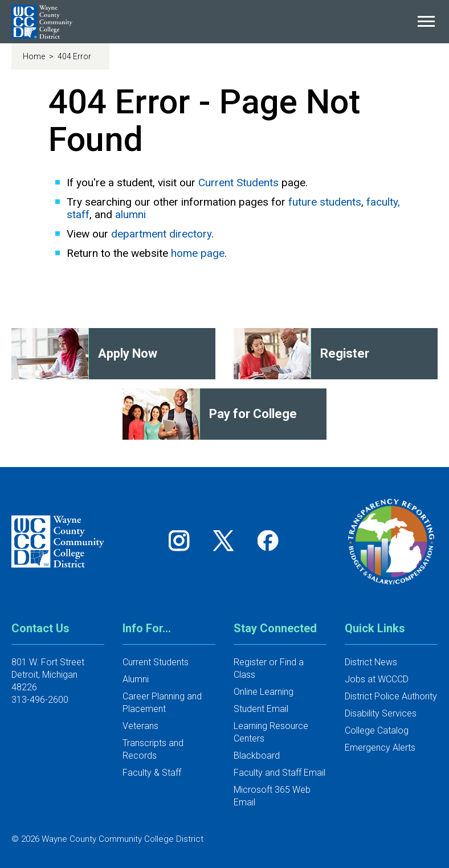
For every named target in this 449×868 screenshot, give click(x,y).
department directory (161, 234)
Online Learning (264, 692)
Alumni (136, 679)
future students (325, 202)
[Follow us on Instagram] (183, 540)
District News (371, 662)
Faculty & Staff (152, 773)
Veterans (140, 726)
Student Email (261, 709)
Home (35, 56)
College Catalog (377, 730)
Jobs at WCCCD (377, 679)
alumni (130, 214)
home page (198, 253)
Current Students (238, 183)
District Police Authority (391, 696)
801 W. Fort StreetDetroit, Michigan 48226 (48, 675)
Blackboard (257, 756)
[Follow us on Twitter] (227, 540)
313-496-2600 (40, 700)
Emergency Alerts (380, 748)
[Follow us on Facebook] (269, 540)
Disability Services (381, 713)
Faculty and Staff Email (279, 773)
